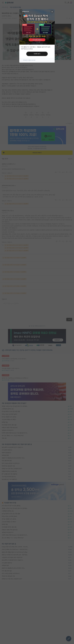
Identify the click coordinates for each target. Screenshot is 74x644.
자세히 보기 (37, 54)
